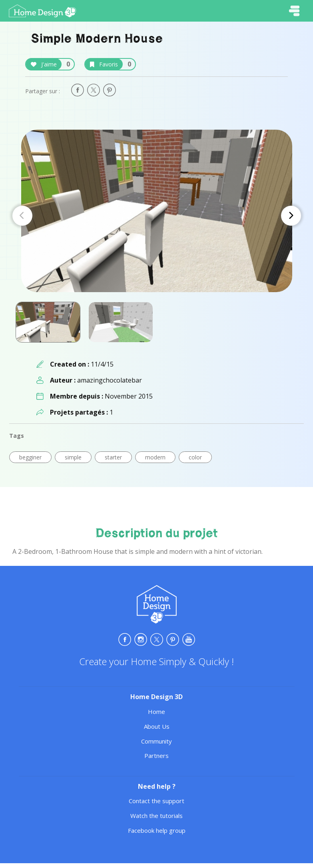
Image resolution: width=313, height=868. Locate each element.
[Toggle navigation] (294, 11)
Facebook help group (157, 830)
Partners (156, 756)
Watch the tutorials (156, 816)
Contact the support (156, 801)
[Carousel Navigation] (157, 216)
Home (156, 712)
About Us (157, 726)
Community (156, 741)
